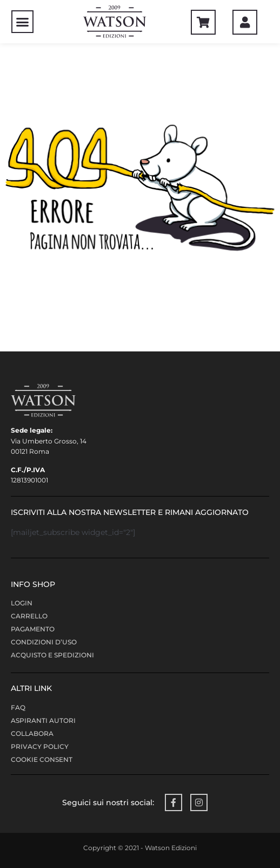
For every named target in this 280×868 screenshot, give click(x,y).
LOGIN (22, 603)
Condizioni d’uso (44, 642)
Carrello (29, 616)
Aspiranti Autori (43, 720)
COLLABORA (32, 733)
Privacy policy (40, 746)
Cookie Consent (42, 759)
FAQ (18, 707)
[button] (23, 22)
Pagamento (33, 629)
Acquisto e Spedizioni (52, 655)
